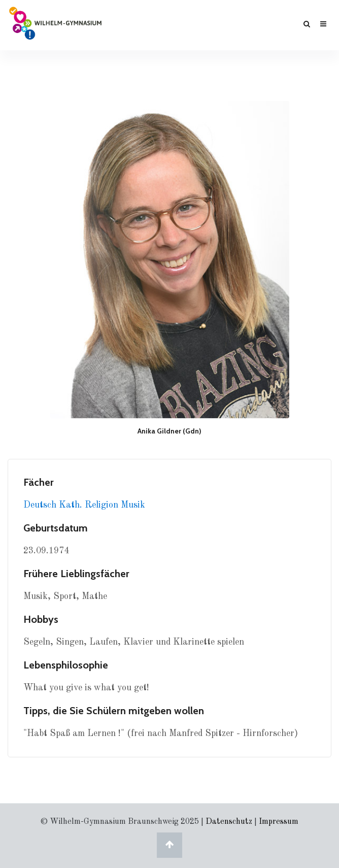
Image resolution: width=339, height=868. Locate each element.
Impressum (279, 822)
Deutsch (41, 505)
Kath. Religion (90, 505)
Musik (133, 505)
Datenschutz (229, 822)
